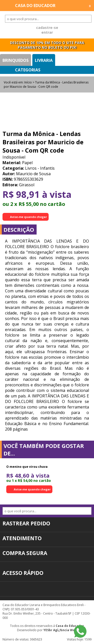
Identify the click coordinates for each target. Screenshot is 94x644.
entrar (47, 32)
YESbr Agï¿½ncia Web (60, 630)
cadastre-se (47, 28)
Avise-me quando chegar (28, 217)
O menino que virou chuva (27, 467)
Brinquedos (16, 60)
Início (28, 82)
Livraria (44, 60)
